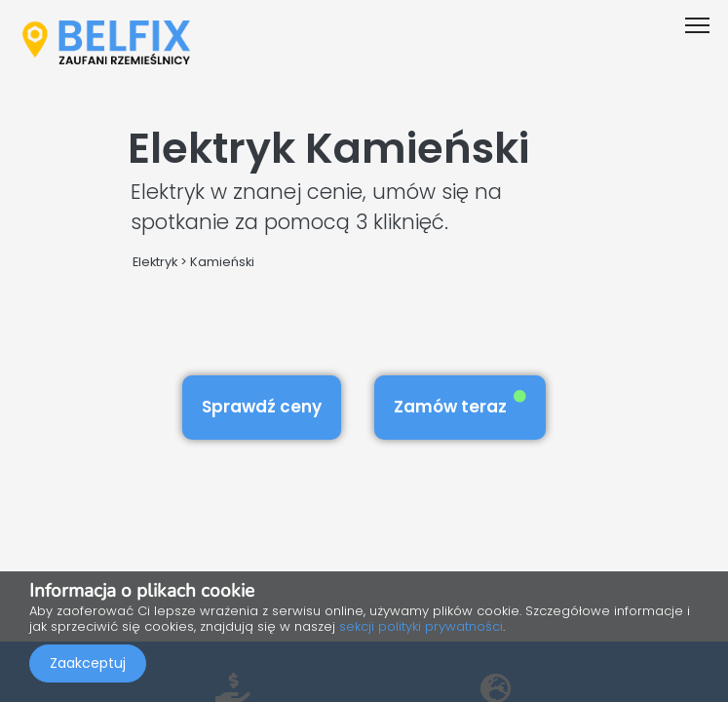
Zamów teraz (460, 404)
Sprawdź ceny (262, 407)
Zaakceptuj (88, 663)
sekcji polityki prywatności (421, 626)
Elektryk (155, 262)
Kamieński (222, 262)
